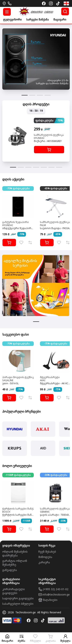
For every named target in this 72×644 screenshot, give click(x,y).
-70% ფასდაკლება (18, 188)
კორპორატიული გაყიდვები (14, 591)
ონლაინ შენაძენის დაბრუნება (15, 553)
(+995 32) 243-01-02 (56, 589)
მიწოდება (45, 557)
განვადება (10, 570)
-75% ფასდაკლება (56, 344)
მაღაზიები (50, 600)
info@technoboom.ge (56, 594)
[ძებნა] (65, 11)
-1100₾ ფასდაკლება (18, 475)
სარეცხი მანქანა (38, 19)
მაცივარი (60, 19)
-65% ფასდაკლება (56, 188)
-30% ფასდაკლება (56, 475)
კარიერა (44, 562)
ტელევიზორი (12, 19)
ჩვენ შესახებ (47, 552)
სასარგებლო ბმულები (18, 604)
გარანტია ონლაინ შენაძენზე (15, 563)
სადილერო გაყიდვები (18, 598)
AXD (43, 448)
